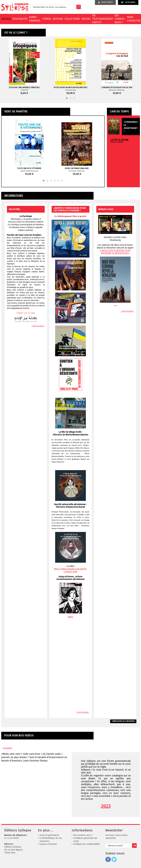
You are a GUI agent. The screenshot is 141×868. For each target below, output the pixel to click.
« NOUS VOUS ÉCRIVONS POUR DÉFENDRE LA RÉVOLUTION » (115, 252)
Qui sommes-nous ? (120, 19)
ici (22, 219)
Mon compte (105, 2)
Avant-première (35, 19)
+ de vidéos (7, 748)
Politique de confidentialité (86, 844)
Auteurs (58, 19)
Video (70, 617)
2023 (106, 806)
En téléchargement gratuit (103, 19)
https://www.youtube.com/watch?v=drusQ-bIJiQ (70, 570)
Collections (72, 19)
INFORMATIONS (14, 196)
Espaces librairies (48, 844)
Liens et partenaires (49, 835)
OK (135, 845)
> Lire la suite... (38, 326)
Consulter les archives (123, 721)
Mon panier (128, 2)
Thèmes (47, 19)
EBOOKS (86, 19)
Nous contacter (134, 19)
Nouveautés (20, 19)
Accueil (7, 19)
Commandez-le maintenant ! (131, 127)
